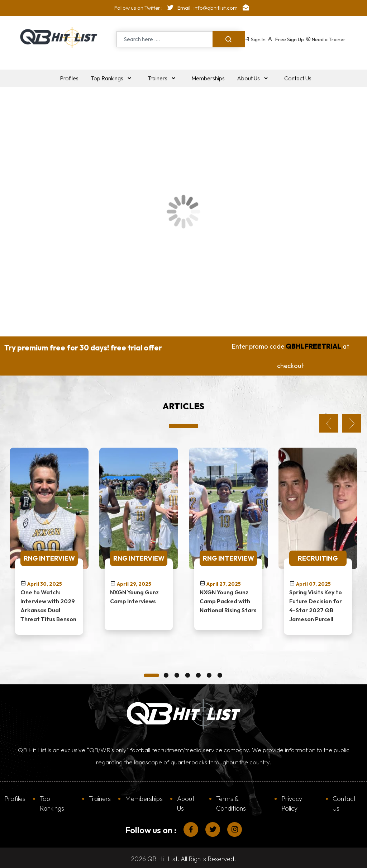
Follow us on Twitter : (146, 8)
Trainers (100, 796)
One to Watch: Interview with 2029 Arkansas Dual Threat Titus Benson (48, 603)
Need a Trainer (326, 39)
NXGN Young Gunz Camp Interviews (134, 595)
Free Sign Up (286, 39)
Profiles (15, 796)
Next (352, 421)
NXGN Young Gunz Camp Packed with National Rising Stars (228, 599)
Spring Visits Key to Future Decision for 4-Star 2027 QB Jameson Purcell (316, 603)
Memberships (144, 796)
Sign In (255, 39)
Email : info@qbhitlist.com (215, 8)
